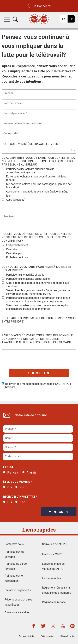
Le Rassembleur (52, 578)
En (65, 20)
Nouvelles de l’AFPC (54, 544)
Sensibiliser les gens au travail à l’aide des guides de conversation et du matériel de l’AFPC (36, 292)
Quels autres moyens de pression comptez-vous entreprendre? (39, 320)
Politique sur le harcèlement (14, 578)
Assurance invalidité (17, 612)
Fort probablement (15, 245)
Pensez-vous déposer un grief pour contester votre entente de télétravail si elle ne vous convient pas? (37, 237)
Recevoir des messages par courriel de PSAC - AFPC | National (36, 385)
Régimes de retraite (54, 602)
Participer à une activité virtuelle (23, 275)
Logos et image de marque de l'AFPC (53, 566)
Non (20, 487)
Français (11, 472)
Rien (7, 196)
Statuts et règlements (18, 590)
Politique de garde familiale (16, 566)
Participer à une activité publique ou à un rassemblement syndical (28, 171)
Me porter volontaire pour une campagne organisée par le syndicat (37, 186)
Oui (7, 487)
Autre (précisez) (14, 200)
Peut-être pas (12, 253)
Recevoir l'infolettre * (20, 497)
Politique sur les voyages (14, 554)
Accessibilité (27, 636)
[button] (7, 22)
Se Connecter (39, 6)
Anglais (29, 472)
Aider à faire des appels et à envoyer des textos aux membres (35, 285)
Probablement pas (15, 257)
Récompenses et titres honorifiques (18, 602)
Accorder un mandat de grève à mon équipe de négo (35, 192)
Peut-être (10, 249)
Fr (72, 20)
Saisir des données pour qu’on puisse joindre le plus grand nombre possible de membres (35, 307)
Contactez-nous (14, 544)
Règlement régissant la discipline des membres (57, 590)
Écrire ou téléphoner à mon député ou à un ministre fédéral (34, 178)
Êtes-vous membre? (17, 482)
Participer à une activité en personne (26, 279)
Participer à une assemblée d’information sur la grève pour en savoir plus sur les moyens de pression (36, 300)
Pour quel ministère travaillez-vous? (31, 144)
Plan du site (67, 636)
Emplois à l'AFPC (52, 554)
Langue (8, 467)
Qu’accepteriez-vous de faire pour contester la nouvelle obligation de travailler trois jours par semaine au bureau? (38, 161)
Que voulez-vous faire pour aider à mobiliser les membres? (36, 269)
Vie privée (47, 636)
